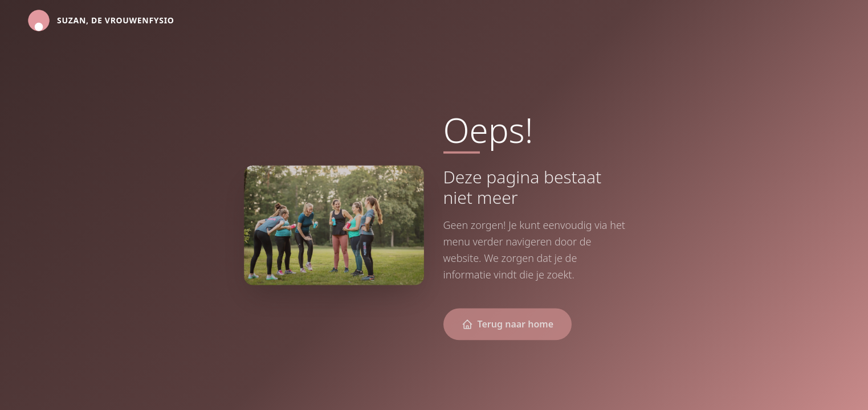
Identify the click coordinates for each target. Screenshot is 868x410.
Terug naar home (508, 325)
